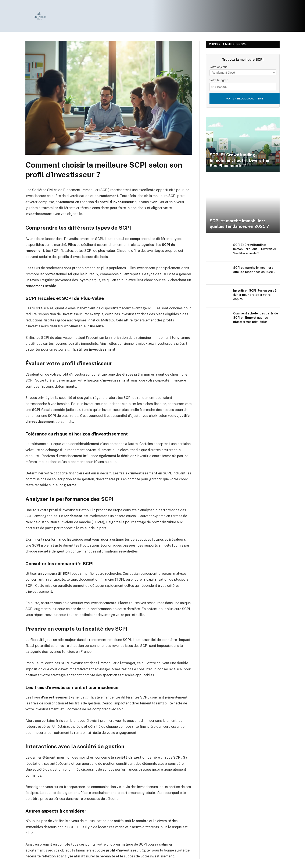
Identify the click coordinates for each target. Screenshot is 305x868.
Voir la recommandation (245, 99)
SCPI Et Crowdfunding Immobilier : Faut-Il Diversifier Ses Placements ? (240, 160)
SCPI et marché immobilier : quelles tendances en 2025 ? (239, 224)
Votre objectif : (219, 67)
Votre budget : (219, 80)
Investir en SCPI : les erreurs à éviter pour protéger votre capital (255, 295)
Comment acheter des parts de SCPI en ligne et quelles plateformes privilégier (256, 318)
